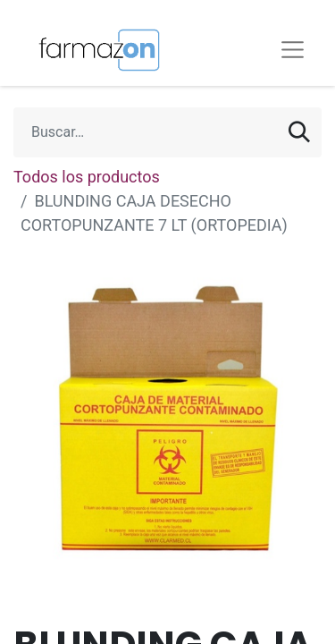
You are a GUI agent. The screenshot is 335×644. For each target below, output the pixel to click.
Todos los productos (87, 177)
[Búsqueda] (299, 132)
